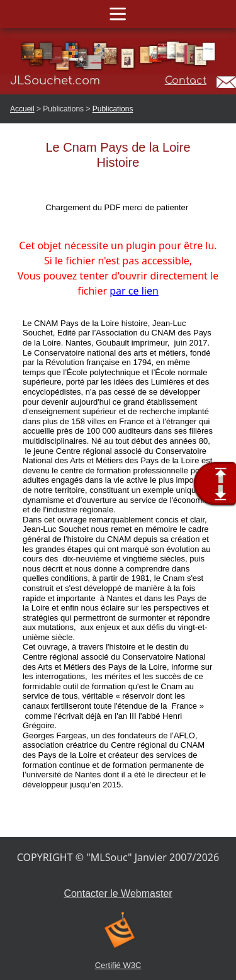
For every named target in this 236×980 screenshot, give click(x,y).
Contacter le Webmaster (118, 893)
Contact (186, 81)
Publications (113, 109)
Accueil (22, 109)
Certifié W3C (118, 965)
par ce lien (134, 291)
